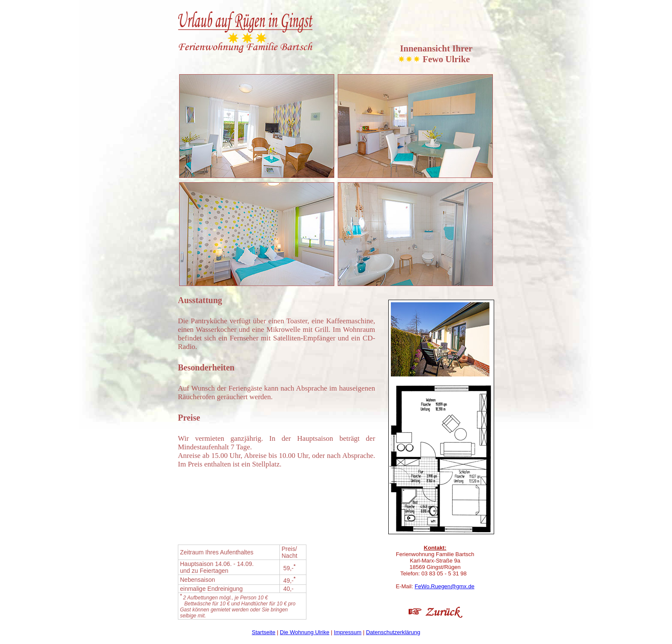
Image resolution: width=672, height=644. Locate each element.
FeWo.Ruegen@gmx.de (444, 586)
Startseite (264, 632)
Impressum (348, 632)
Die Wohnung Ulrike (304, 632)
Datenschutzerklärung (393, 632)
